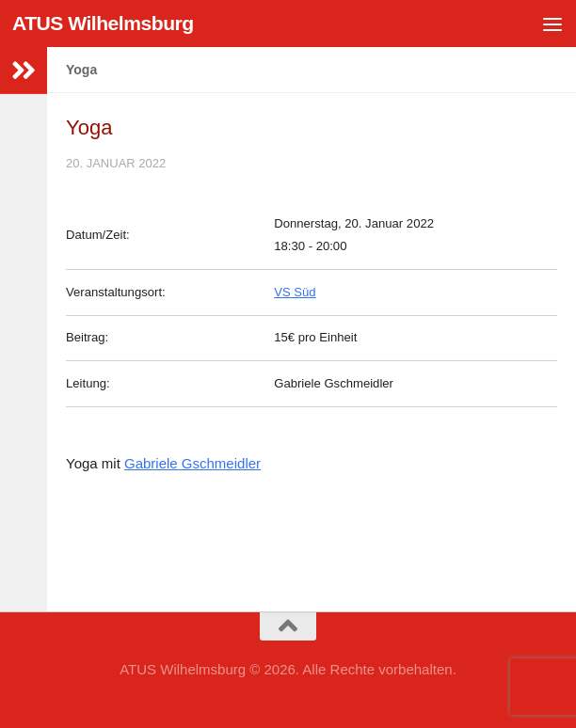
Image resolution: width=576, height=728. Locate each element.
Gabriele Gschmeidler (192, 463)
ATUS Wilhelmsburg (103, 23)
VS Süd (295, 292)
